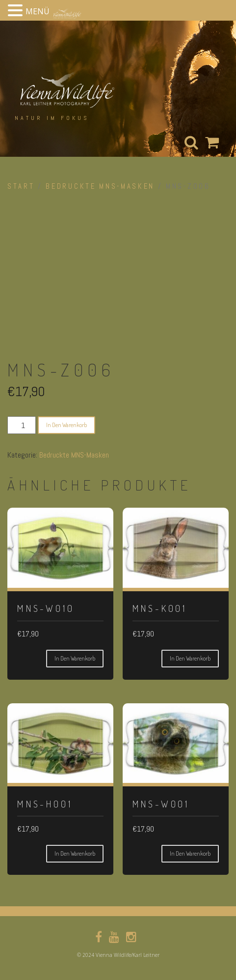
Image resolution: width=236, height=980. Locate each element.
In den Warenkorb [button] (75, 658)
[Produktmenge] (22, 425)
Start (21, 186)
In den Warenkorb (66, 425)
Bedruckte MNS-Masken (100, 186)
